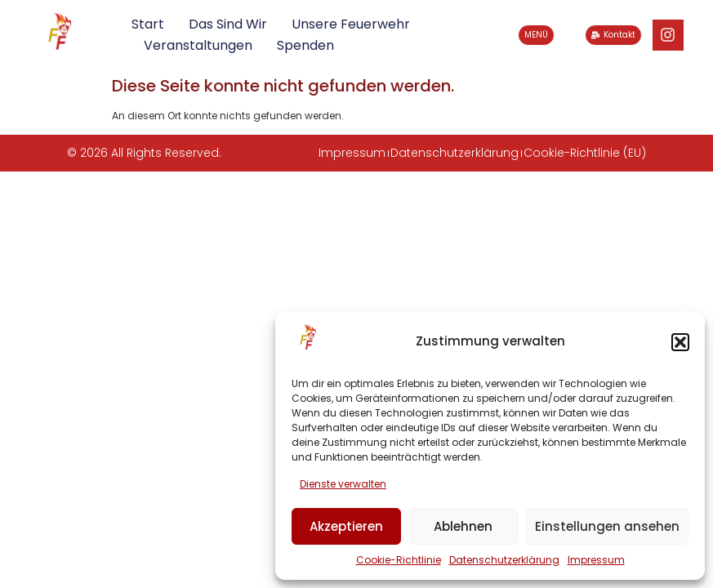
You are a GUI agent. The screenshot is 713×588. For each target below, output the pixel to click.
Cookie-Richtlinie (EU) (585, 153)
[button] (680, 342)
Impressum (596, 560)
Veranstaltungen (198, 45)
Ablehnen (463, 526)
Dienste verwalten (343, 484)
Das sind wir (228, 24)
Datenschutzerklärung (504, 560)
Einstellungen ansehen (607, 526)
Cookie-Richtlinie (399, 560)
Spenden (305, 45)
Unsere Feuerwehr (351, 24)
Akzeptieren (346, 526)
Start (148, 24)
